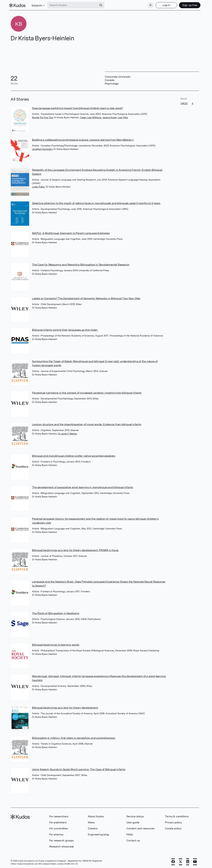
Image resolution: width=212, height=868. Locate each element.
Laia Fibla (123, 116)
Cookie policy (173, 827)
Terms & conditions (177, 815)
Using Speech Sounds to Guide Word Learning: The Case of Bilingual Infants (79, 768)
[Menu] (149, 5)
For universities (59, 827)
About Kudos (96, 815)
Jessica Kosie (109, 116)
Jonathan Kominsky (42, 148)
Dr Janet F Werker (68, 432)
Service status (135, 815)
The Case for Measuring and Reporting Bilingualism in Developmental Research (81, 264)
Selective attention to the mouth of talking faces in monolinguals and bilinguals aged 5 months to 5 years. (96, 202)
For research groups (62, 839)
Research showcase (62, 845)
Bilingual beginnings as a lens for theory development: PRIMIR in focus (75, 549)
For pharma (56, 833)
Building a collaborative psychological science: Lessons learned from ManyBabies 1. (83, 139)
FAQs (130, 833)
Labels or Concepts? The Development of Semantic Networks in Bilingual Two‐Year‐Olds (86, 297)
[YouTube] (195, 861)
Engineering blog (98, 833)
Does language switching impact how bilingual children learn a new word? (78, 107)
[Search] (103, 5)
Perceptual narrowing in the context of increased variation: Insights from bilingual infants (87, 392)
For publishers (58, 821)
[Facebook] (173, 861)
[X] (180, 861)
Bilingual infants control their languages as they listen (65, 329)
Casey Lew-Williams (91, 116)
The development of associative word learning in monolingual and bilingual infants (83, 486)
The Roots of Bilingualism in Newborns (56, 612)
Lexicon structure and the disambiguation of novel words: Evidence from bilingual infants (87, 423)
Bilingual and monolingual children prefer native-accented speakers (74, 455)
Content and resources (140, 827)
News (91, 821)
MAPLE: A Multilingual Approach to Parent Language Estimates (71, 232)
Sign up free (188, 5)
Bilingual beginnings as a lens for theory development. (65, 707)
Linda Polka (38, 186)
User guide (133, 821)
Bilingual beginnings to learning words (56, 644)
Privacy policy (173, 821)
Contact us (133, 839)
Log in (165, 5)
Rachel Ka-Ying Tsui (42, 116)
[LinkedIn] (188, 861)
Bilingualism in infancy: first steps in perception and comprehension (74, 737)
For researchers (59, 815)
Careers (93, 827)
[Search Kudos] (74, 5)
